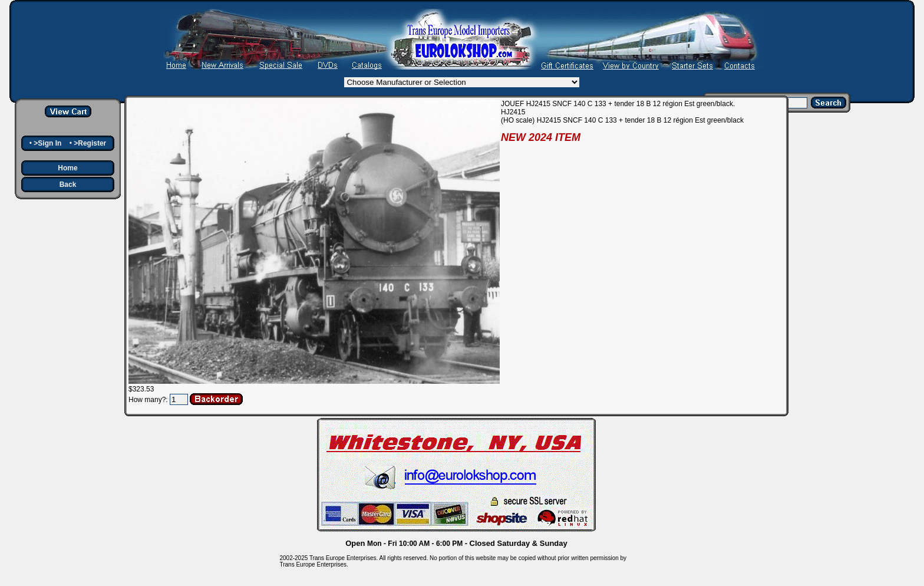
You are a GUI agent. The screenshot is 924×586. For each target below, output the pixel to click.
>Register (90, 143)
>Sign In (47, 143)
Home (67, 168)
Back (68, 185)
